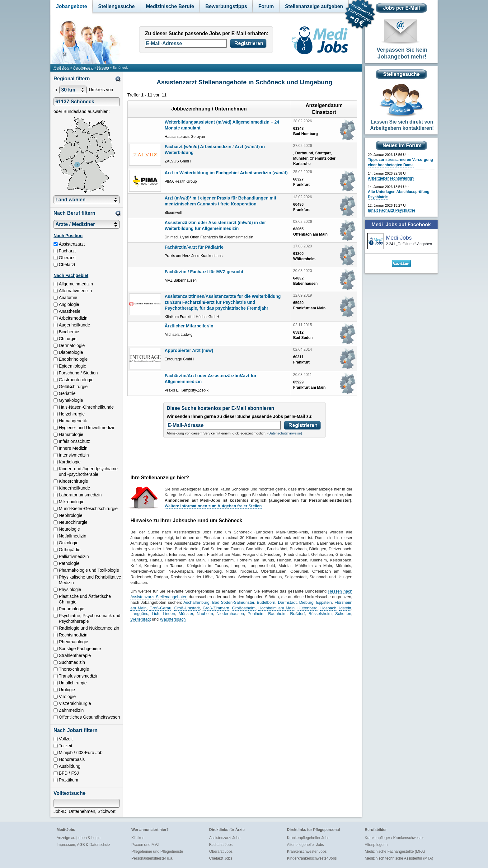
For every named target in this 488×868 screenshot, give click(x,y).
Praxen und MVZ (145, 845)
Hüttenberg (307, 608)
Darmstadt (287, 602)
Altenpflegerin (376, 845)
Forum (266, 6)
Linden (169, 614)
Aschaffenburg (196, 602)
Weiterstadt (141, 619)
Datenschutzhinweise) (285, 433)
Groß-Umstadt (187, 608)
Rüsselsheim (320, 614)
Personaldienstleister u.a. (152, 858)
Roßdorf (297, 614)
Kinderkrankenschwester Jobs (312, 858)
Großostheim (244, 608)
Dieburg (307, 602)
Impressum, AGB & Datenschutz (83, 845)
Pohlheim (256, 614)
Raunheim (277, 614)
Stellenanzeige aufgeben (314, 6)
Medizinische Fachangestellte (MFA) (395, 852)
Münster (186, 614)
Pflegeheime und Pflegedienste (157, 852)
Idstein (345, 608)
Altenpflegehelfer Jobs (305, 845)
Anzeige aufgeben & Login (79, 838)
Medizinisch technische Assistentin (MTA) (399, 858)
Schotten (343, 614)
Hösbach (328, 608)
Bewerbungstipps (226, 6)
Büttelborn (266, 602)
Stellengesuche (117, 6)
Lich (156, 614)
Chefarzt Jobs (221, 858)
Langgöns (139, 614)
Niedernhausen (230, 614)
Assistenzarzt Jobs (225, 838)
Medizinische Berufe (170, 6)
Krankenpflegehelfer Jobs (308, 838)
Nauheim (205, 614)
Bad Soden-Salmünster (233, 602)
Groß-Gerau (160, 608)
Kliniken (138, 838)
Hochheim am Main (276, 608)
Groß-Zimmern (216, 608)
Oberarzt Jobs (221, 852)
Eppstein (324, 602)
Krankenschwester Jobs (307, 852)
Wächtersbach (173, 619)
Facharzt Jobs (221, 845)
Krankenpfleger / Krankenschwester (394, 838)
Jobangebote (72, 6)
